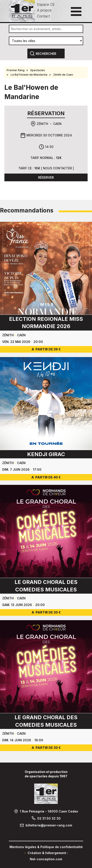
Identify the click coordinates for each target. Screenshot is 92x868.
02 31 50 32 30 (49, 818)
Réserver (46, 177)
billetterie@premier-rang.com (49, 825)
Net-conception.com (46, 859)
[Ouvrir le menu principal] (76, 11)
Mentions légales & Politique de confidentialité (46, 847)
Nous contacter (57, 168)
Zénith (42, 124)
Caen (57, 124)
